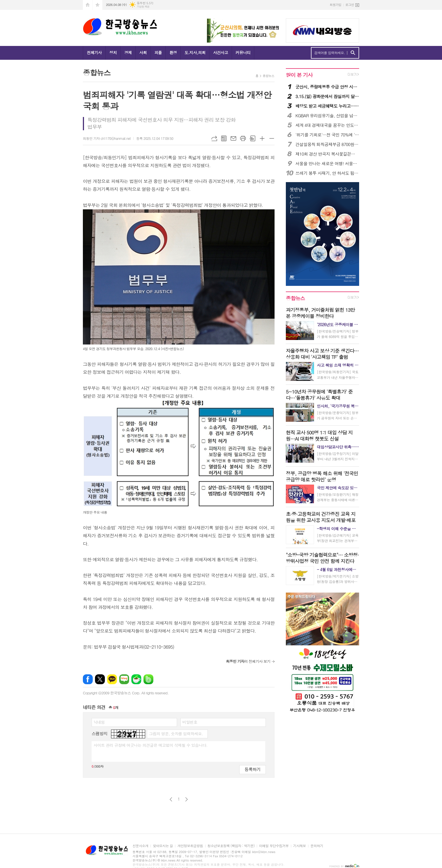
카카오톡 (112, 679)
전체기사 (94, 52)
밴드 (148, 679)
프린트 (243, 138)
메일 (233, 138)
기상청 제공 (143, 7)
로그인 (350, 5)
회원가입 (336, 5)
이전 (171, 799)
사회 (143, 52)
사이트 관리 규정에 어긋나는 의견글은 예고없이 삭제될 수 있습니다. (151, 745)
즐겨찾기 (98, 5)
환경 (173, 52)
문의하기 (317, 846)
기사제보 (300, 846)
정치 (113, 52)
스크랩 (253, 138)
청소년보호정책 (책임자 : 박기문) (231, 846)
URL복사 (214, 138)
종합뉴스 (268, 76)
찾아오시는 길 (163, 846)
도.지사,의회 (195, 52)
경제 (128, 52)
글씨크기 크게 (262, 138)
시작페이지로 (88, 5)
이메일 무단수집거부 (274, 846)
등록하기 (253, 769)
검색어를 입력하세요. (330, 53)
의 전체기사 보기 (248, 661)
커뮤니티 (243, 52)
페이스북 (88, 679)
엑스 (100, 679)
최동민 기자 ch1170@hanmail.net (107, 138)
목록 (224, 138)
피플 (158, 52)
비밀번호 (190, 722)
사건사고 (221, 52)
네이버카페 (136, 679)
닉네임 (99, 722)
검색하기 (353, 53)
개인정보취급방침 (190, 846)
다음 (186, 799)
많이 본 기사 (299, 75)
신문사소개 (140, 846)
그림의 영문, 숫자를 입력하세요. (176, 734)
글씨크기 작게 (272, 138)
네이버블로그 (124, 679)
